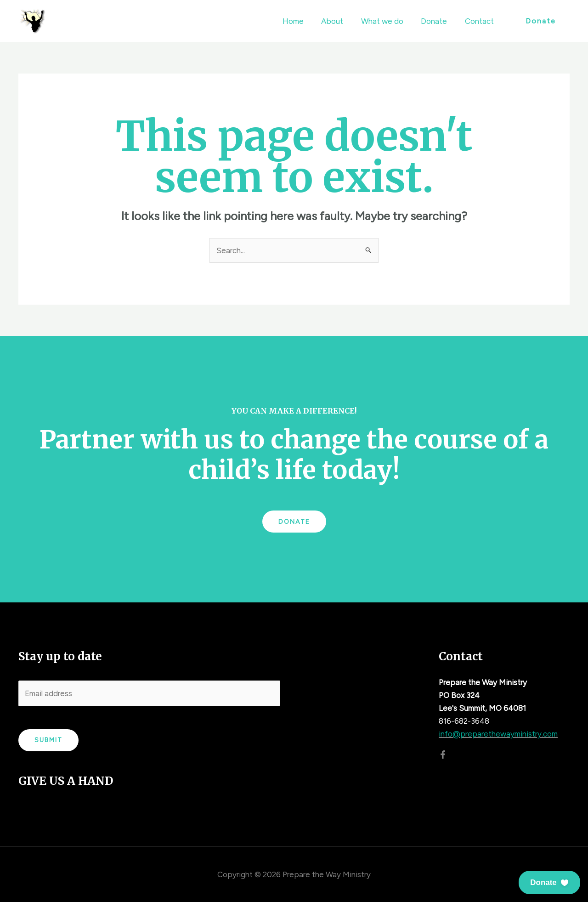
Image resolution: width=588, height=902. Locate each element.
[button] (549, 882)
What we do (387, 21)
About (339, 21)
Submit (48, 740)
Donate (437, 21)
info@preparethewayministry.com (498, 734)
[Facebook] (443, 755)
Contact (480, 21)
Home (302, 21)
